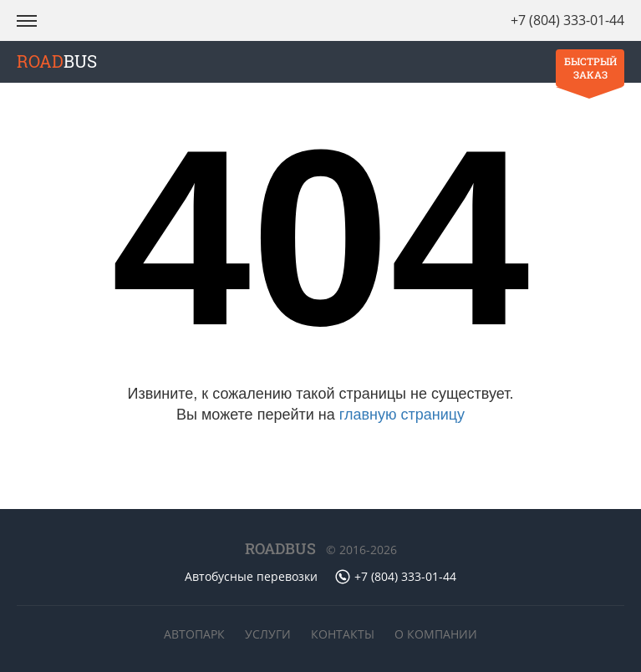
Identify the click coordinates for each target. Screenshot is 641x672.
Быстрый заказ (590, 68)
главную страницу (402, 415)
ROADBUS (280, 548)
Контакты (343, 634)
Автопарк (194, 634)
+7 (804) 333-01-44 (567, 20)
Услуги (268, 634)
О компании (436, 634)
